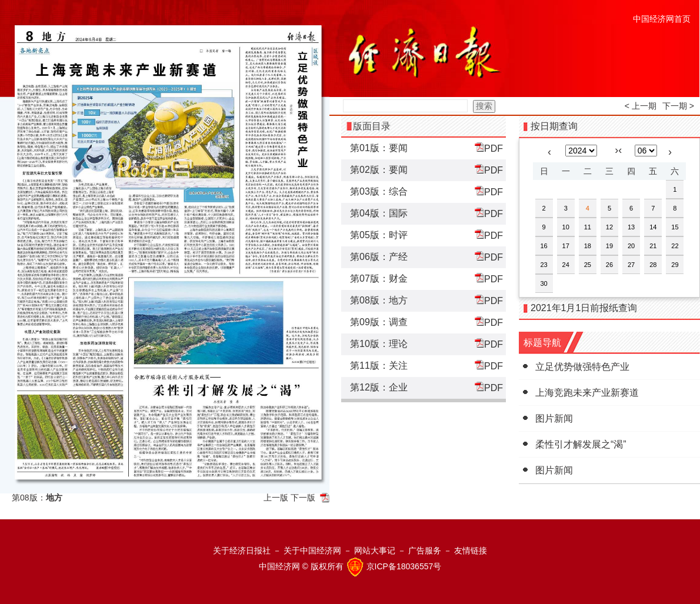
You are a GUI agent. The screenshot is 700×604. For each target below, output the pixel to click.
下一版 (303, 498)
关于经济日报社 (242, 550)
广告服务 (425, 550)
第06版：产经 (379, 257)
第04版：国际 (379, 213)
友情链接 (471, 550)
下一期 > (678, 106)
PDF (489, 148)
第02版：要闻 (379, 170)
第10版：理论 (379, 344)
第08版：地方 (379, 300)
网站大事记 (375, 550)
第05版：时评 (379, 235)
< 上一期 (641, 106)
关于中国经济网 (312, 550)
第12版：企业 (379, 387)
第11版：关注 (379, 366)
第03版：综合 (379, 191)
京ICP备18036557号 (404, 566)
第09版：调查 (379, 322)
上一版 (276, 498)
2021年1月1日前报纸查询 (584, 308)
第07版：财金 (379, 278)
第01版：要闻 (379, 148)
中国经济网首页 (662, 19)
